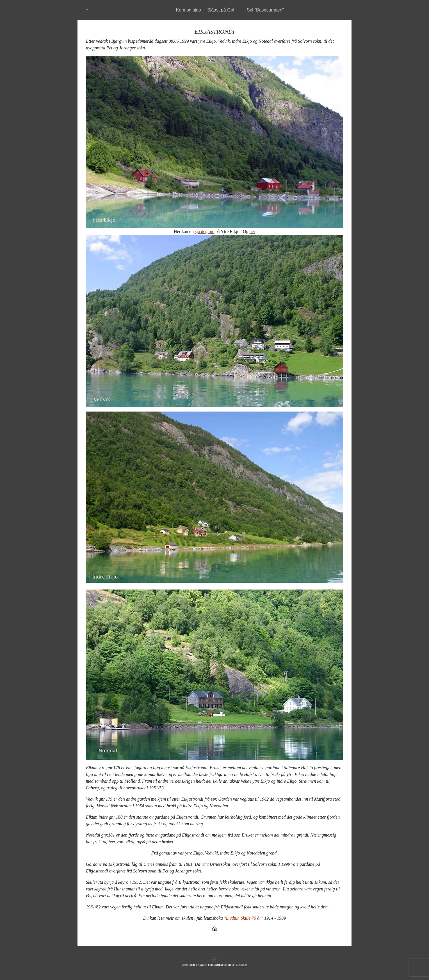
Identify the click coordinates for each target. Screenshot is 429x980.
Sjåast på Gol (221, 10)
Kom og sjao (189, 10)
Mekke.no (242, 965)
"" (244, 918)
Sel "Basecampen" (265, 10)
